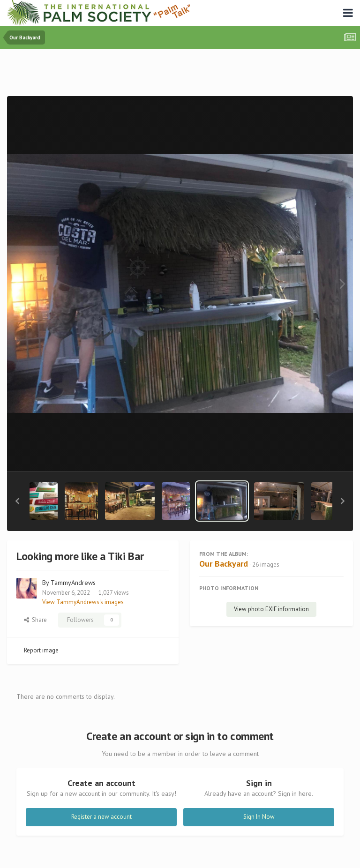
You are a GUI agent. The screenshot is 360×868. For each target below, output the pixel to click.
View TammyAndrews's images (83, 602)
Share (35, 620)
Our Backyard (224, 564)
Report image (41, 650)
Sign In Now (259, 817)
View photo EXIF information (271, 609)
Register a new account (101, 817)
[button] (17, 501)
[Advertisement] (180, 75)
